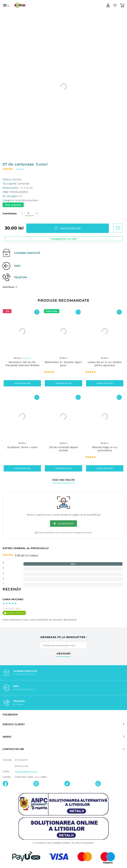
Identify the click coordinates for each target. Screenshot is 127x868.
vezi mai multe (63, 480)
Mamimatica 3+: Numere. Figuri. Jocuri (63, 364)
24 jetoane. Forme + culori (22, 447)
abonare (64, 654)
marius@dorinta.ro (26, 772)
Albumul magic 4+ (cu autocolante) (105, 449)
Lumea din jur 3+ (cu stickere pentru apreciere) (105, 364)
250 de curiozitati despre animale (63, 449)
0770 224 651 (21, 760)
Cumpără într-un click (64, 239)
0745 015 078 (21, 766)
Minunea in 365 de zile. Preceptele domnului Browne (22, 364)
